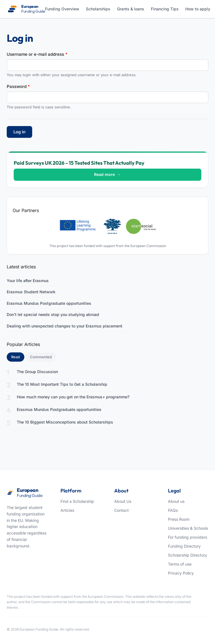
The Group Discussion (37, 372)
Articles (67, 510)
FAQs (173, 510)
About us (176, 501)
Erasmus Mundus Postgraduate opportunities (49, 303)
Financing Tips (165, 9)
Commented (41, 357)
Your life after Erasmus (28, 281)
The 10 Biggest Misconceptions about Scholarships (65, 422)
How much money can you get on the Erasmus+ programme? (73, 397)
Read (18, 357)
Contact (121, 510)
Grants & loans (131, 9)
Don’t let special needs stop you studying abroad (53, 314)
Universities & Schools (188, 528)
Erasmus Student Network (31, 292)
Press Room (179, 519)
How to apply (198, 9)
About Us (123, 501)
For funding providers (188, 537)
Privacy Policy (181, 573)
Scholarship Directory (188, 555)
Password (18, 86)
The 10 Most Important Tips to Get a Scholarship (62, 384)
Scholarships (98, 9)
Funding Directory (184, 546)
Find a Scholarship (77, 501)
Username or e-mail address (37, 54)
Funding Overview (62, 9)
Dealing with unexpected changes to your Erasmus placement (65, 326)
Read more (107, 174)
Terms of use (180, 564)
